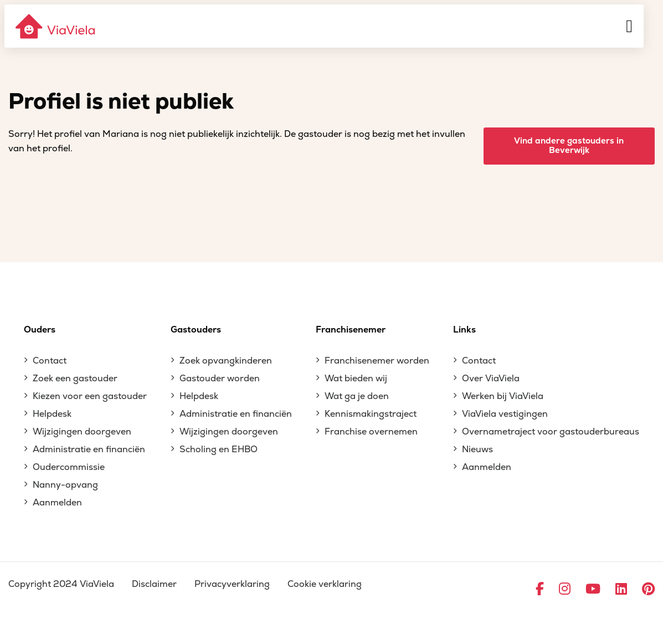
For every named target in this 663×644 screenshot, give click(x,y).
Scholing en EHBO (219, 449)
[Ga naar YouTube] (593, 590)
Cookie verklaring (325, 584)
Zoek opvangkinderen (226, 361)
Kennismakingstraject (371, 414)
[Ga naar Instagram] (565, 590)
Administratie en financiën (89, 449)
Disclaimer (154, 584)
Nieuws (477, 449)
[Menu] (629, 26)
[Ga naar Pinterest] (648, 590)
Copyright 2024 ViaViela (61, 584)
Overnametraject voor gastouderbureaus (551, 432)
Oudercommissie (69, 467)
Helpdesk (52, 414)
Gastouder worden (220, 379)
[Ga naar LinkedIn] (621, 590)
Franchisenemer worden (377, 361)
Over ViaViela (491, 379)
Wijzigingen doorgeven (82, 432)
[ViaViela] (56, 26)
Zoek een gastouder (75, 379)
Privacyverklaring (232, 584)
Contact (50, 361)
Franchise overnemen (371, 432)
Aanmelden (57, 503)
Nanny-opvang (65, 485)
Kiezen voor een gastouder (90, 396)
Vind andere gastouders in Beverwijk (569, 146)
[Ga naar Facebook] (540, 590)
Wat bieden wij (356, 379)
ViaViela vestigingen (505, 414)
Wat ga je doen (357, 396)
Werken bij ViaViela (503, 396)
